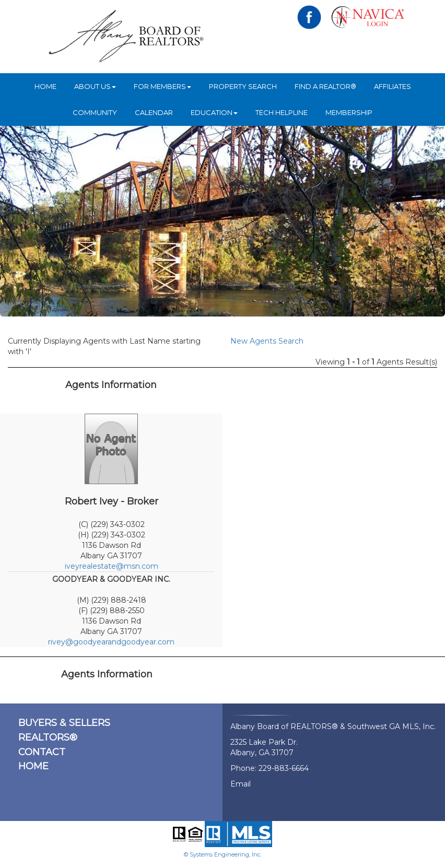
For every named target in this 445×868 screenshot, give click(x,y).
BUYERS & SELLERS (64, 723)
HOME (45, 86)
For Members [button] (162, 86)
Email (241, 784)
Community (95, 112)
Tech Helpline (282, 112)
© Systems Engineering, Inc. (223, 854)
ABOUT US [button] (95, 86)
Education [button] (214, 112)
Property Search (243, 86)
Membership (349, 112)
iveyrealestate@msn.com (112, 566)
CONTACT (42, 752)
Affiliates (393, 86)
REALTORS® (48, 737)
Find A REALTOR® (325, 86)
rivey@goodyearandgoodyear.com (111, 642)
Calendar (154, 112)
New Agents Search (267, 341)
